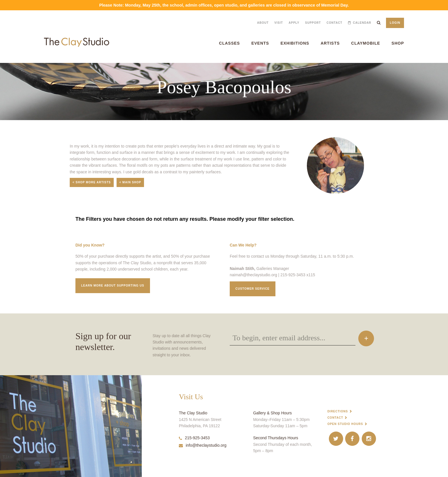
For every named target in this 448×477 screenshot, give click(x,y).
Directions (338, 411)
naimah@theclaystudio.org (253, 275)
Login (395, 23)
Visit (279, 23)
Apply (294, 23)
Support (313, 23)
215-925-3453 (194, 438)
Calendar (362, 23)
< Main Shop (130, 182)
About (263, 23)
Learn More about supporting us (113, 286)
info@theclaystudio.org (203, 445)
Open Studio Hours (345, 424)
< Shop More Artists (92, 182)
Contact (334, 23)
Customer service (253, 289)
